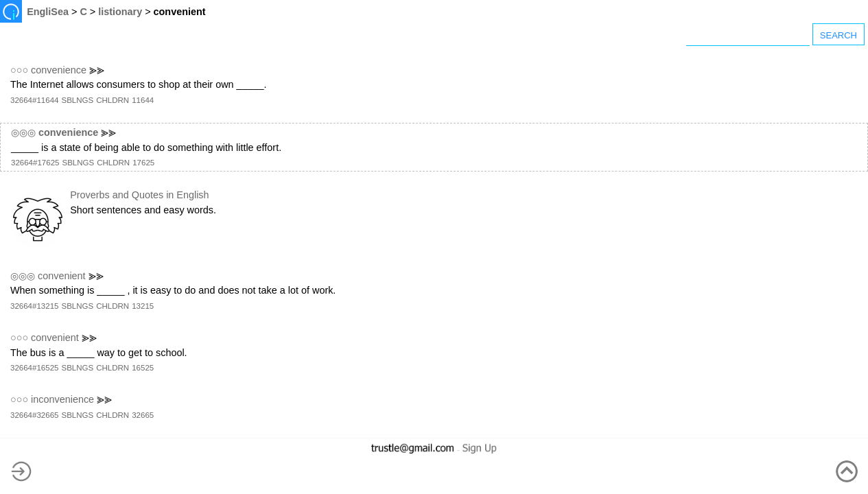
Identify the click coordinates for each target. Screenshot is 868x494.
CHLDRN (113, 100)
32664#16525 (34, 368)
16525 (143, 368)
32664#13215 (34, 306)
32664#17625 (35, 163)
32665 (143, 415)
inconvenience (62, 399)
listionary (120, 12)
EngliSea (48, 12)
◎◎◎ (23, 132)
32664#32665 (34, 415)
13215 (143, 306)
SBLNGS (77, 100)
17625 (143, 163)
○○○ (19, 70)
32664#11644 (34, 100)
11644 (143, 100)
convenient (62, 276)
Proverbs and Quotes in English (139, 195)
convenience (59, 70)
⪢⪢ (97, 70)
